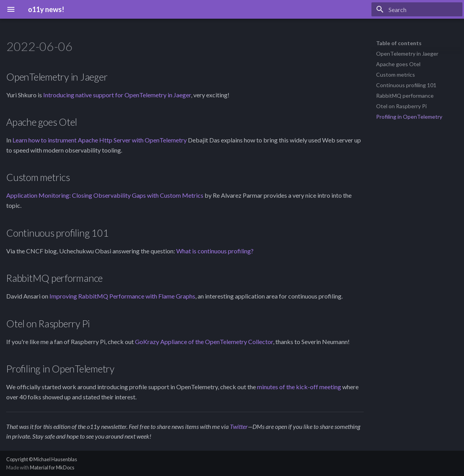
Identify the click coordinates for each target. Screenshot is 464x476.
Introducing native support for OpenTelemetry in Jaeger (117, 95)
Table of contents (399, 43)
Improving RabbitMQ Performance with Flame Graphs (122, 296)
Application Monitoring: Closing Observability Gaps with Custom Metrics (105, 195)
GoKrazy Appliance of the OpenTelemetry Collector (204, 342)
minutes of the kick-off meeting (299, 387)
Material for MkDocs (52, 467)
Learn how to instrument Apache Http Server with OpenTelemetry (100, 140)
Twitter (239, 426)
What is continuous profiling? (215, 251)
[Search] (417, 9)
